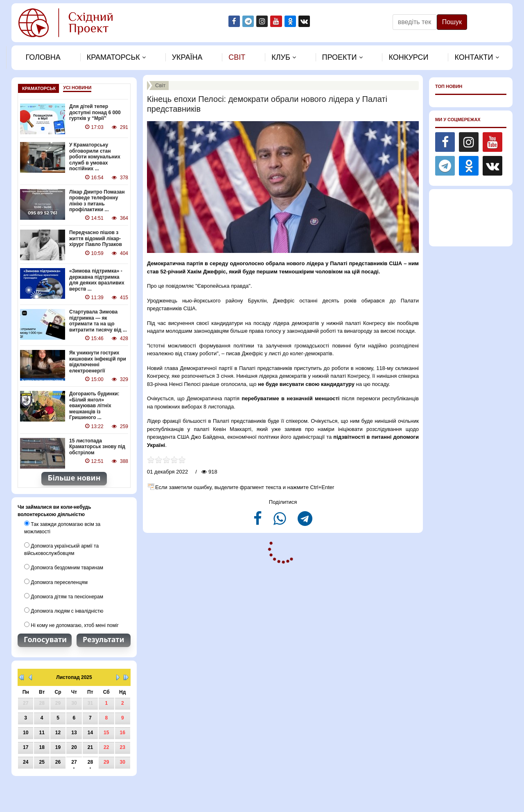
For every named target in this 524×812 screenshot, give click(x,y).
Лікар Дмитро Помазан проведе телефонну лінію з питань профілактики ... (97, 200)
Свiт (237, 57)
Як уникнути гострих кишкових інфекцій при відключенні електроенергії (97, 361)
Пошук (452, 22)
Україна (187, 57)
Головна (43, 57)
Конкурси (408, 57)
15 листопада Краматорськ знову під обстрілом (97, 445)
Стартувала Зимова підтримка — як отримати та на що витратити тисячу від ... (98, 320)
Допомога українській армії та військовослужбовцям (61, 548)
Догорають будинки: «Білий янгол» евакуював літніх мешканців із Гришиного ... (94, 405)
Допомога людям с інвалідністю (63, 609)
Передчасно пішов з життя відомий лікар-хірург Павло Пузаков (95, 238)
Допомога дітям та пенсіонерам (63, 595)
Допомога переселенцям (56, 580)
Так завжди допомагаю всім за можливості (62, 526)
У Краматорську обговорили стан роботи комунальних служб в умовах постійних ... (95, 157)
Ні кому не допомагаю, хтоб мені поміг (71, 623)
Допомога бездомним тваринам (63, 566)
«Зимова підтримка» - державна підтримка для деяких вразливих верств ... (97, 280)
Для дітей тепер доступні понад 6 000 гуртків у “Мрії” (95, 112)
